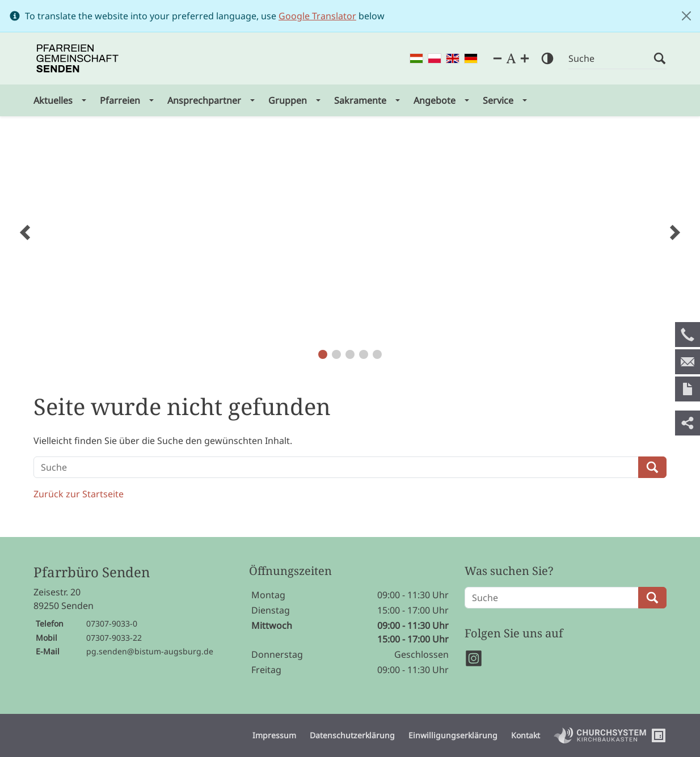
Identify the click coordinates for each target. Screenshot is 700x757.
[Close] (686, 16)
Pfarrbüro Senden (92, 572)
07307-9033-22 (114, 638)
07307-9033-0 (112, 623)
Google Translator (317, 16)
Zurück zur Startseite (79, 494)
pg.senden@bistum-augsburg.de (150, 651)
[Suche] (611, 59)
